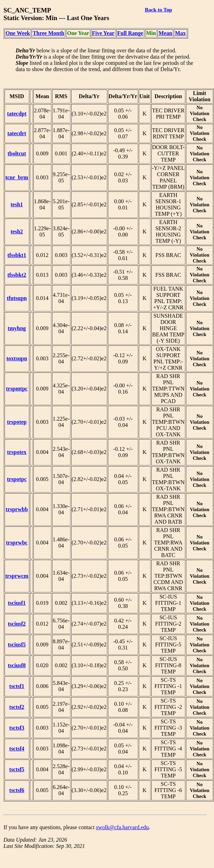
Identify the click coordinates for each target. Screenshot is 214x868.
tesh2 (17, 231)
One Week (18, 33)
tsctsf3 (17, 728)
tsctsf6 (17, 790)
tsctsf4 (17, 749)
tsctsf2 (17, 707)
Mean (165, 33)
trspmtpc (17, 389)
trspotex (17, 452)
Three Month (48, 33)
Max (180, 33)
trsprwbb (17, 509)
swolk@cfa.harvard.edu (122, 827)
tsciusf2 (17, 624)
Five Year (103, 33)
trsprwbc (17, 543)
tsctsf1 (17, 686)
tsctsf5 (17, 769)
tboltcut (17, 153)
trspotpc (17, 479)
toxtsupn (17, 358)
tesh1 (17, 204)
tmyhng (17, 328)
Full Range (130, 33)
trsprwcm (17, 576)
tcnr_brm (17, 177)
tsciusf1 (17, 603)
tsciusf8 (17, 665)
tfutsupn (17, 298)
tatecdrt (17, 133)
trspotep (17, 422)
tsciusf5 (17, 644)
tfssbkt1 (17, 255)
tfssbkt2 (17, 275)
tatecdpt (17, 114)
